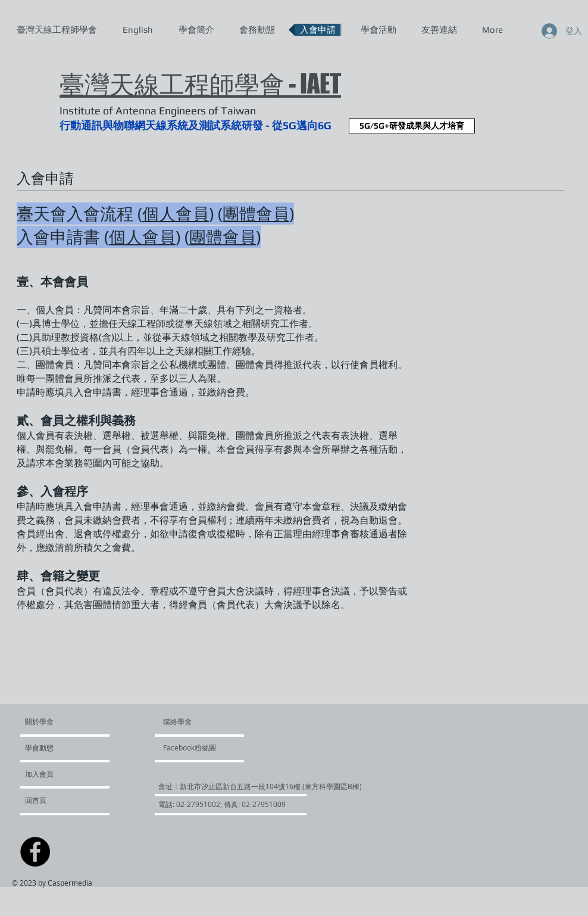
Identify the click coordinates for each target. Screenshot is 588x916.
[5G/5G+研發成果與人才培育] (412, 126)
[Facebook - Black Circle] (35, 852)
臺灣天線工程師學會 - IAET (200, 84)
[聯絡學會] (191, 721)
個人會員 (176, 214)
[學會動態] (59, 747)
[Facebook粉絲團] (197, 747)
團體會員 (256, 214)
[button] (215, 786)
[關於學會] (71, 721)
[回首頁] (57, 800)
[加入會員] (57, 774)
